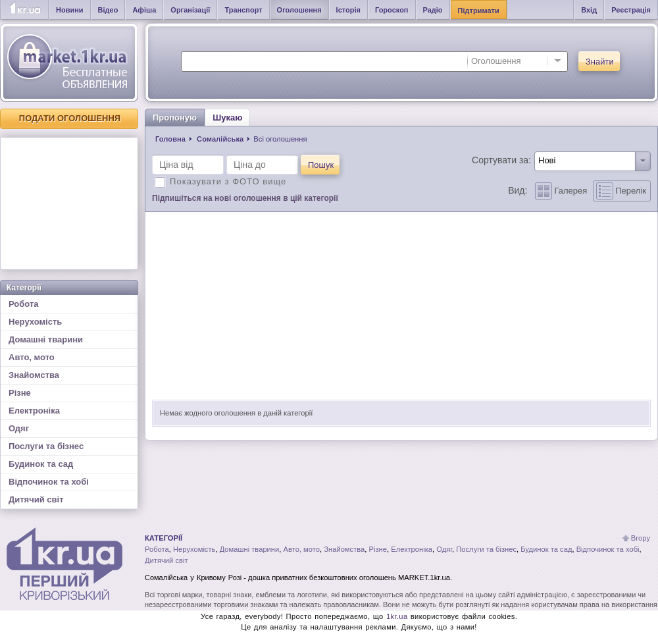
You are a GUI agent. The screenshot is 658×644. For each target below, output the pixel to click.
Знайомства (34, 375)
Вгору (641, 538)
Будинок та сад (41, 464)
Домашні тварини (46, 339)
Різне (20, 393)
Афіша (144, 10)
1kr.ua (397, 616)
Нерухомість (35, 322)
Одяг (19, 428)
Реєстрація (631, 10)
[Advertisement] (69, 203)
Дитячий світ (36, 499)
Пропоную (175, 118)
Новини (70, 10)
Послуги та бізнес (46, 446)
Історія (348, 10)
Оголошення (299, 10)
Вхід (589, 10)
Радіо (433, 10)
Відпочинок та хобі (49, 482)
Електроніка (34, 411)
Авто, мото (32, 357)
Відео (108, 10)
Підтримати (479, 11)
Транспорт (243, 10)
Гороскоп (392, 10)
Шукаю (227, 118)
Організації (190, 10)
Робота (24, 304)
